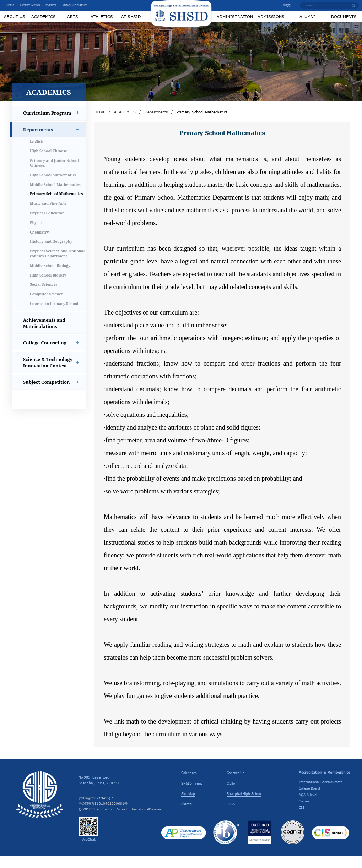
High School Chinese (48, 163)
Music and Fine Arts (48, 215)
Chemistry (39, 244)
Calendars (189, 785)
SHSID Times (192, 795)
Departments (156, 124)
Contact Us (236, 785)
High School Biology (48, 287)
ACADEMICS (125, 124)
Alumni (187, 815)
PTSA (231, 815)
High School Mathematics (53, 187)
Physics (37, 234)
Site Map (188, 805)
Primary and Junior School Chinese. (54, 175)
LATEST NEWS (30, 5)
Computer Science (47, 306)
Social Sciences (44, 296)
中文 (285, 5)
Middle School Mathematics (55, 196)
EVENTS (51, 5)
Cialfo (231, 795)
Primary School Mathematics (56, 206)
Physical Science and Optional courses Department (57, 265)
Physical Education (47, 225)
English (37, 153)
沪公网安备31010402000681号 (103, 815)
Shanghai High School (244, 805)
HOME (10, 5)
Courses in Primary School (54, 315)
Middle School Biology (50, 277)
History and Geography (51, 253)
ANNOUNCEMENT (74, 5)
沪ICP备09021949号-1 (96, 810)
